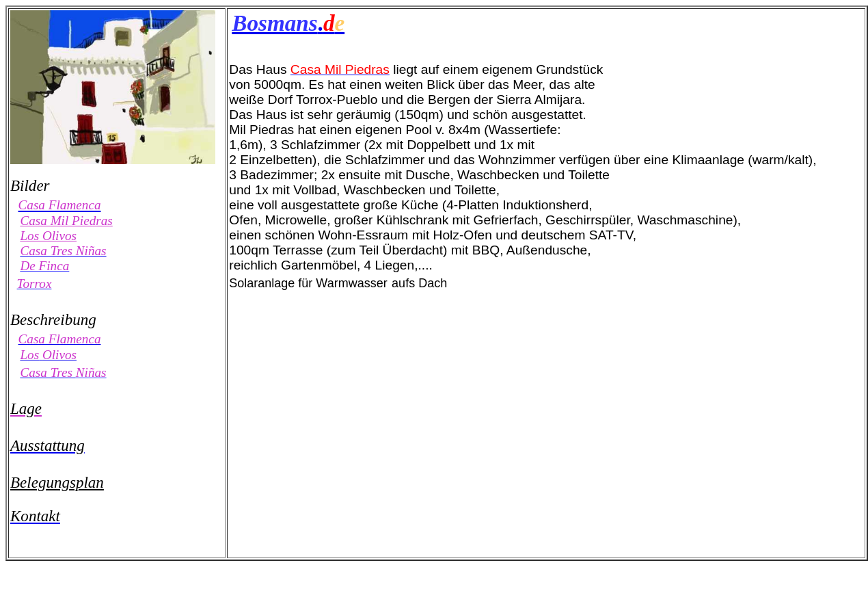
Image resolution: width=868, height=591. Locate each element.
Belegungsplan (57, 482)
